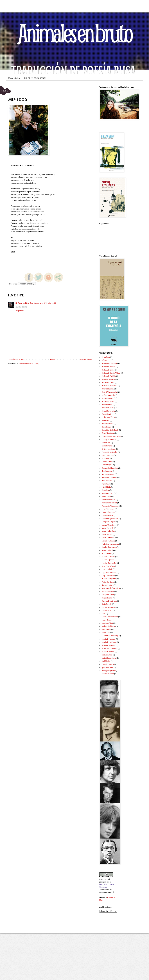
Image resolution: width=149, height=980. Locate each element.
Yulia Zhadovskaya (109, 658)
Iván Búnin (106, 484)
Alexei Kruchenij (108, 382)
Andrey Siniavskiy (109, 395)
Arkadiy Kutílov (108, 408)
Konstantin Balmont (109, 503)
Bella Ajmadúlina (108, 417)
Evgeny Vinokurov (109, 449)
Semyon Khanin (108, 595)
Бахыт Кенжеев (108, 674)
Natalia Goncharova (109, 547)
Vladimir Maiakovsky (110, 636)
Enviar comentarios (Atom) (29, 364)
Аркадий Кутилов (109, 671)
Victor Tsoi (106, 633)
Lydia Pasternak (108, 515)
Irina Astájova (107, 481)
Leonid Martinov (108, 509)
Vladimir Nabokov (109, 639)
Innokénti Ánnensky (109, 477)
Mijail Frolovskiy (108, 531)
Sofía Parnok (106, 604)
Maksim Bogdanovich (110, 519)
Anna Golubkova (108, 401)
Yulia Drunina (107, 655)
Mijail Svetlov (107, 534)
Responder (19, 311)
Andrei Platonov (108, 389)
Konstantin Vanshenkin (110, 506)
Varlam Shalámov (108, 626)
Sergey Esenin (107, 598)
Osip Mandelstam (108, 576)
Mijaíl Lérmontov (108, 538)
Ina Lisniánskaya (108, 474)
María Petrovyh (107, 528)
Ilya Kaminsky (107, 471)
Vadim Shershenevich (110, 617)
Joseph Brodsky (27, 284)
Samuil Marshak (108, 591)
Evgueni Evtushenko (109, 452)
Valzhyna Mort (107, 623)
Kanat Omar (106, 496)
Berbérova (106, 421)
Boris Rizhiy (106, 427)
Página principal (14, 78)
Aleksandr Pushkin (109, 376)
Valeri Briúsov (107, 620)
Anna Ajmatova (108, 398)
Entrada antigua (86, 359)
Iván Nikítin (106, 487)
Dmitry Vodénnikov (109, 439)
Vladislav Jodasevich (110, 648)
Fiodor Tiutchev (108, 455)
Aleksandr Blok (108, 370)
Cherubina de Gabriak (110, 430)
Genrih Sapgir (107, 465)
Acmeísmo (106, 357)
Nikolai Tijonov (108, 560)
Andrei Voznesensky (109, 392)
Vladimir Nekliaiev (109, 642)
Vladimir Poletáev (108, 645)
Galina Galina (107, 462)
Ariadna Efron (107, 405)
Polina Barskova (108, 582)
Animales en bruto (74, 33)
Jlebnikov (105, 490)
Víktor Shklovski (108, 652)
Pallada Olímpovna (109, 579)
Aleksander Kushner (109, 364)
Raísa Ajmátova (108, 585)
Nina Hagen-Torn (108, 566)
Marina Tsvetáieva (109, 525)
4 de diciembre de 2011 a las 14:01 (43, 303)
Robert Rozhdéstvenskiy (111, 588)
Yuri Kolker (106, 661)
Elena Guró (106, 443)
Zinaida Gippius (108, 664)
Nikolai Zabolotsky (109, 563)
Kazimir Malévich (108, 500)
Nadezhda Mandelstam (110, 544)
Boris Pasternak (108, 424)
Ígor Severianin (107, 667)
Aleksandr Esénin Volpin (111, 373)
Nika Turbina (107, 553)
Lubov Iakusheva (108, 512)
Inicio (52, 359)
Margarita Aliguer (108, 522)
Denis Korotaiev (108, 433)
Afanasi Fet (106, 360)
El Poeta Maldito (22, 303)
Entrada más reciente (17, 359)
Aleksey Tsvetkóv (108, 379)
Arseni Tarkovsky (108, 411)
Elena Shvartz (107, 446)
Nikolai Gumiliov (108, 557)
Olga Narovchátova (109, 573)
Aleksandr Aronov (108, 367)
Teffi (103, 614)
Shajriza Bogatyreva (109, 601)
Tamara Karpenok (108, 607)
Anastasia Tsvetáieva (109, 386)
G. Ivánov (105, 458)
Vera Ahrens (106, 630)
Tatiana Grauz (107, 610)
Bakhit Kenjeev (107, 414)
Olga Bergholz (107, 569)
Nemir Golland (107, 550)
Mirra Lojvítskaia (108, 541)
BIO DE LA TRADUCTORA (35, 78)
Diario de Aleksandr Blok (111, 436)
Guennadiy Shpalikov (110, 468)
